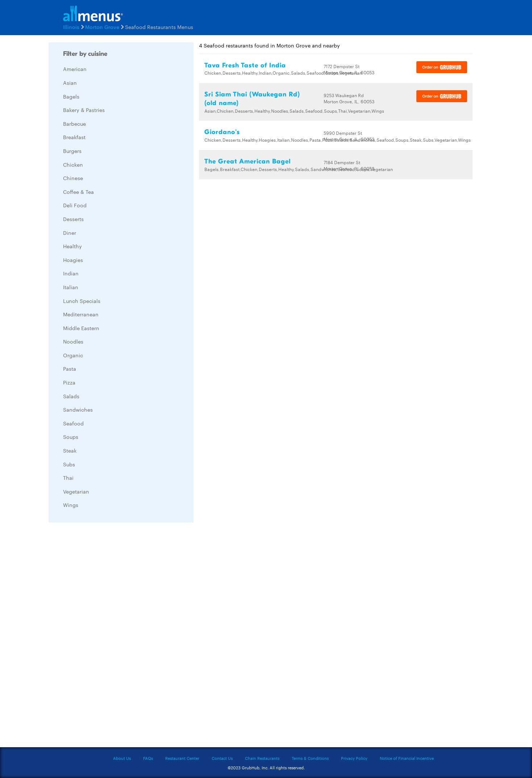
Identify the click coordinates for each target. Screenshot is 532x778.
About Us (122, 758)
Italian (71, 287)
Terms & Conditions (310, 758)
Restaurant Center (182, 758)
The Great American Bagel (248, 161)
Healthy (72, 246)
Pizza (69, 382)
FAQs (148, 758)
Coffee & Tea (78, 192)
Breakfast (74, 137)
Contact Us (222, 758)
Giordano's (222, 132)
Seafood (73, 423)
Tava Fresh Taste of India (245, 65)
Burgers (72, 151)
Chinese (73, 178)
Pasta (70, 369)
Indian (71, 273)
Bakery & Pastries (84, 110)
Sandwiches (78, 409)
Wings (71, 505)
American (75, 69)
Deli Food (75, 205)
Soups (71, 437)
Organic (73, 355)
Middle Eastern (81, 328)
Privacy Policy (354, 758)
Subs (69, 464)
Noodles (73, 341)
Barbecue (74, 124)
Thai (68, 478)
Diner (70, 233)
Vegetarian (76, 491)
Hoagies (73, 260)
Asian (70, 83)
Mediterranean (81, 314)
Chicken (73, 165)
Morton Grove (102, 27)
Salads (71, 396)
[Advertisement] (103, 637)
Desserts (73, 219)
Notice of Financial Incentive (407, 758)
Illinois (71, 27)
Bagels (71, 96)
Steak (70, 450)
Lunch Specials (82, 301)
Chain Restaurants (262, 758)
